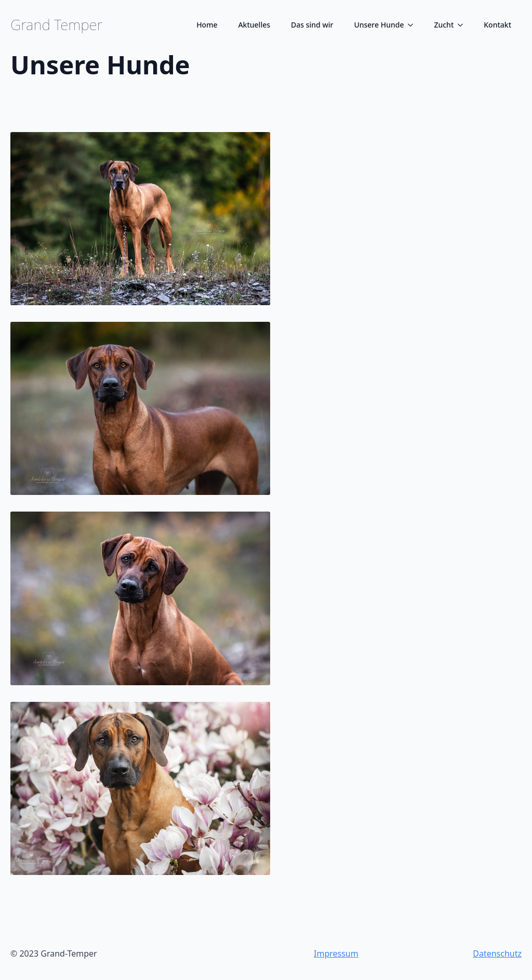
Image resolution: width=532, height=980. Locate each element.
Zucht (444, 25)
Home (207, 25)
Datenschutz (497, 953)
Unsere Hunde (379, 25)
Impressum (336, 953)
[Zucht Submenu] (463, 25)
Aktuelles (254, 25)
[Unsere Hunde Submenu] (414, 25)
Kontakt (497, 25)
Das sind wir (312, 25)
